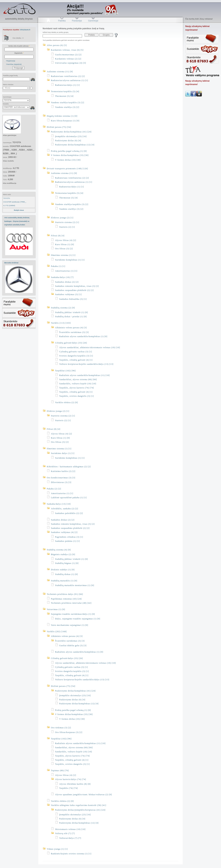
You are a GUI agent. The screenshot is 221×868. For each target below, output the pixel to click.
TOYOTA (7, 198)
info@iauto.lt (25, 30)
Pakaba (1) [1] (58, 266)
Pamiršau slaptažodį (14, 64)
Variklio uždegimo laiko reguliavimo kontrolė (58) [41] (79, 805)
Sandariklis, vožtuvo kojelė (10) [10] (78, 384)
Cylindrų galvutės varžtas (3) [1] (76, 352)
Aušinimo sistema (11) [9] (60, 72)
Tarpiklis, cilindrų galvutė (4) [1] (76, 360)
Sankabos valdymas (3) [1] (68, 294)
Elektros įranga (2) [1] (62, 218)
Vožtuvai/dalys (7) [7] (70, 838)
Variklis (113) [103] (61, 323)
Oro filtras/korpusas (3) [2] (69, 732)
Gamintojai (93, 21)
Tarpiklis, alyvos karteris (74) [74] (77, 388)
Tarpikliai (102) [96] (65, 371)
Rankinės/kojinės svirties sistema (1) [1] (71, 854)
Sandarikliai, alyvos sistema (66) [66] (78, 379)
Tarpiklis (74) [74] (68, 788)
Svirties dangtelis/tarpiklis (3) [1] (76, 356)
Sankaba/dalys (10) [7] (62, 277)
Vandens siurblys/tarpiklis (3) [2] (68, 103)
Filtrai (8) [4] (58, 236)
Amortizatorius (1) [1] (66, 271)
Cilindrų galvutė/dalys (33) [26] (71, 343)
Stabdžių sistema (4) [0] (59, 550)
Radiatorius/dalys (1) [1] (67, 85)
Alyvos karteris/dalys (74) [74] (71, 779)
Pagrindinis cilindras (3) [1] (69, 537)
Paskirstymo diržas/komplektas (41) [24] (71, 132)
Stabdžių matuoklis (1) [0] (64, 581)
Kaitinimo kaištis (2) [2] (63, 471)
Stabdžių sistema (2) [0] (63, 308)
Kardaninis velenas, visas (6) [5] (67, 50)
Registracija (11, 61)
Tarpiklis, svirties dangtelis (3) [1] (76, 396)
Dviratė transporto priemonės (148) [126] (67, 169)
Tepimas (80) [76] (60, 770)
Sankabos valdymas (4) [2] (64, 532)
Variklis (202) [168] (57, 632)
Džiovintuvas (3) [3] (61, 482)
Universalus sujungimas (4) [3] (71, 63)
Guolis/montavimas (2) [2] (68, 55)
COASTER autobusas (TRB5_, (15, 202)
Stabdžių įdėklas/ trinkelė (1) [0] (71, 312)
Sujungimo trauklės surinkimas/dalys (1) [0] (73, 614)
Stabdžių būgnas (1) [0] (67, 563)
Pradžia (48, 21)
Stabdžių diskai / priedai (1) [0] (71, 317)
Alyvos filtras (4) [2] (66, 240)
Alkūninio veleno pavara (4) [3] (71, 328)
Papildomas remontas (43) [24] (66, 599)
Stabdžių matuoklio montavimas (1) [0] (75, 585)
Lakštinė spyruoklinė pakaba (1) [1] (69, 498)
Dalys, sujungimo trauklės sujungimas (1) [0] (78, 619)
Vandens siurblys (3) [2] (67, 107)
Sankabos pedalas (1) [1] (67, 541)
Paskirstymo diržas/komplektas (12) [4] (75, 145)
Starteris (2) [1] (67, 227)
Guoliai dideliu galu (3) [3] (73, 646)
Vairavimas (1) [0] (56, 609)
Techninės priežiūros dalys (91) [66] (65, 594)
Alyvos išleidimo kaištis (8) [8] (75, 784)
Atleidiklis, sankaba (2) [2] (64, 509)
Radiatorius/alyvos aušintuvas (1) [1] (69, 80)
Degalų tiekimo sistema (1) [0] (62, 116)
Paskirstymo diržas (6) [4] (68, 141)
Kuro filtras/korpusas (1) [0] (65, 121)
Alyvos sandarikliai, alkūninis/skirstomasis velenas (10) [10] (90, 347)
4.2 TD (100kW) (9, 205)
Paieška (62, 21)
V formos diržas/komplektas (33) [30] (70, 155)
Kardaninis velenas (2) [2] (68, 59)
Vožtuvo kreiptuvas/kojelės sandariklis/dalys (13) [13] (86, 364)
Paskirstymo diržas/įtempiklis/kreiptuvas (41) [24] (80, 810)
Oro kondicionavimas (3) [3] (61, 478)
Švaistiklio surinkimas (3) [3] (74, 332)
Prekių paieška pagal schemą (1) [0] (69, 151)
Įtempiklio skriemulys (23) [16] (71, 136)
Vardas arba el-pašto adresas (19, 46)
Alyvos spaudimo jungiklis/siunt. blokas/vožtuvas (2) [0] (83, 795)
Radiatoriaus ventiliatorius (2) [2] (68, 76)
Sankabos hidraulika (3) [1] (73, 299)
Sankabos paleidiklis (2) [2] (69, 513)
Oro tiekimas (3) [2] (61, 728)
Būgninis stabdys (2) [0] (63, 554)
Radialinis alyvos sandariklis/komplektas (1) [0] (83, 336)
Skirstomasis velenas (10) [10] (70, 829)
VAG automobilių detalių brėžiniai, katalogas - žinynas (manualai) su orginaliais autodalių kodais (17, 221)
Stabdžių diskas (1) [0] (66, 574)
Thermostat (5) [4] (64, 96)
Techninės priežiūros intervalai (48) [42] (71, 603)
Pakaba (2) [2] (54, 489)
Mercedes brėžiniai (11, 263)
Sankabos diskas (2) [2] (67, 282)
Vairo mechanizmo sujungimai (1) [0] (70, 625)
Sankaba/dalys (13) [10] (59, 504)
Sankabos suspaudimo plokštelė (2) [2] (74, 290)
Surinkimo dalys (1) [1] (63, 453)
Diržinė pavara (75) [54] (59, 127)
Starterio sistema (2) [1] (67, 222)
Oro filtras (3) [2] (64, 249)
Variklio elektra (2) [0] (66, 402)
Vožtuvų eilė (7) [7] (65, 833)
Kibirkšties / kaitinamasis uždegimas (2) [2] (69, 467)
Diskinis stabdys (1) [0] (63, 570)
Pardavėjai (77, 21)
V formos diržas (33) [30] (68, 160)
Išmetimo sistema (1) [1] (63, 255)
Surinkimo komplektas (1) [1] (70, 260)
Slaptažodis (19, 53)
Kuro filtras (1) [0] (65, 244)
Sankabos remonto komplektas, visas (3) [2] (77, 286)
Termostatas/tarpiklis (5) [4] (65, 91)
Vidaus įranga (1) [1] (57, 849)
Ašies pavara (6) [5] (57, 45)
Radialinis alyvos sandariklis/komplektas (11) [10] (84, 375)
